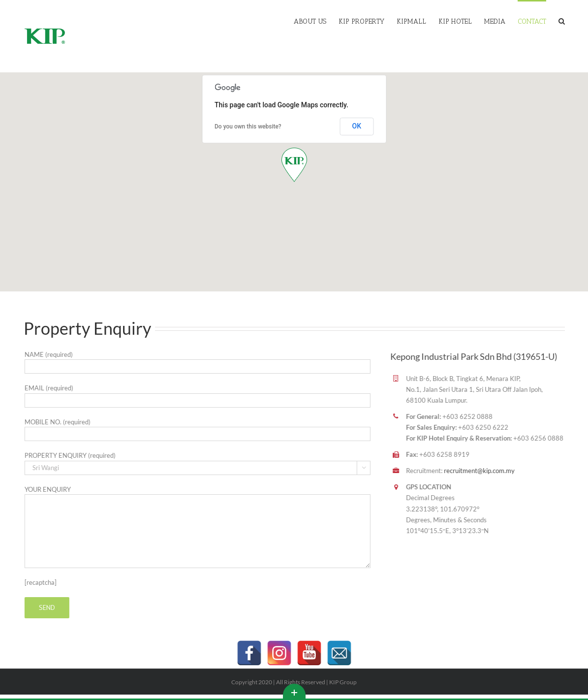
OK (357, 126)
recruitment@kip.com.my (473, 471)
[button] (294, 165)
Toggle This (294, 691)
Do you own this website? (248, 127)
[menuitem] (316, 21)
